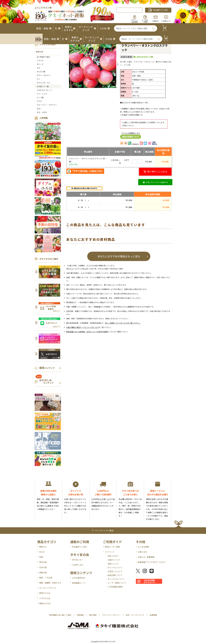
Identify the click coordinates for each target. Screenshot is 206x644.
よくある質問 (143, 547)
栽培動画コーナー (79, 583)
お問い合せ (142, 552)
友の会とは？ (78, 560)
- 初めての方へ (113, 556)
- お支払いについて (114, 571)
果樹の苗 (39, 52)
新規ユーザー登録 (112, 547)
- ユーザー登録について (116, 583)
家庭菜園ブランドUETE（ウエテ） (152, 562)
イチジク (40, 61)
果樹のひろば (45, 603)
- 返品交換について (114, 575)
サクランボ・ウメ (43, 83)
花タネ (42, 552)
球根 (41, 557)
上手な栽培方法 (79, 578)
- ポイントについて (114, 568)
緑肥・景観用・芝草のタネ (50, 583)
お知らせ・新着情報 (146, 557)
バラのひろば (45, 598)
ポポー (39, 109)
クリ (38, 79)
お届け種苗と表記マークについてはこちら (82, 327)
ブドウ (39, 101)
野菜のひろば (45, 593)
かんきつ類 (41, 72)
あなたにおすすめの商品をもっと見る (119, 256)
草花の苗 (43, 562)
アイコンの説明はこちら (131, 133)
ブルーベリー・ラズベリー (47, 105)
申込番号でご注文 (79, 547)
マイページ (110, 552)
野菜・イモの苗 (46, 578)
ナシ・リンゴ (42, 94)
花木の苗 (43, 567)
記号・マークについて (135, 615)
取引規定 (93, 615)
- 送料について (113, 564)
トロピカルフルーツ (44, 90)
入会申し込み (78, 565)
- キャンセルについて (115, 579)
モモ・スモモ (42, 112)
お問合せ (156, 21)
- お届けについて (114, 560)
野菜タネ (43, 547)
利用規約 (80, 615)
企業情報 (153, 615)
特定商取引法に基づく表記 (60, 615)
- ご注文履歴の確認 (114, 587)
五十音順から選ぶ (43, 57)
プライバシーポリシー (111, 615)
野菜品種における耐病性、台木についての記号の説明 (87, 332)
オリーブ (40, 64)
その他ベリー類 (43, 86)
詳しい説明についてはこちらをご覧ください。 (123, 323)
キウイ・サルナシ (43, 75)
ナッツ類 (40, 97)
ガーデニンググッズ (48, 588)
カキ (38, 68)
